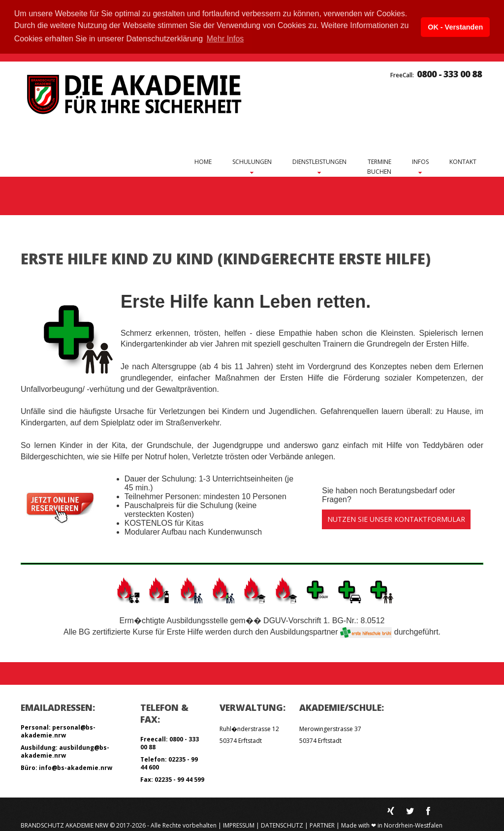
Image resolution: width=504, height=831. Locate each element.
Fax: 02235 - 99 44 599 (172, 778)
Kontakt (463, 161)
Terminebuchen (379, 166)
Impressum (239, 824)
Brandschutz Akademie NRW (64, 824)
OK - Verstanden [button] (455, 27)
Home (203, 161)
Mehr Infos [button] (225, 39)
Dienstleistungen (319, 161)
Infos (420, 161)
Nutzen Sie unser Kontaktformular (396, 518)
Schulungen (252, 161)
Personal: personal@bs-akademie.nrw (58, 730)
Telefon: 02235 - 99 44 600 (169, 762)
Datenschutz (282, 824)
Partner (322, 824)
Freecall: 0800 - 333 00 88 (170, 742)
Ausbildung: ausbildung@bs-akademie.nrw (65, 750)
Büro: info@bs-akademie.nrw (66, 766)
